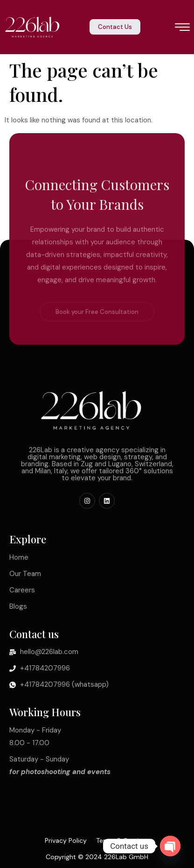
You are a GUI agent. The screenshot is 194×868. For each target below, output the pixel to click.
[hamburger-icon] (183, 28)
